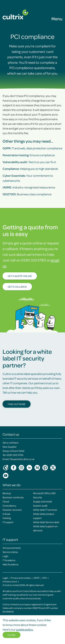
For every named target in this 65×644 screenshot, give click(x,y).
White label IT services (45, 510)
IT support (8, 522)
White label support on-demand (46, 528)
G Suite (6, 514)
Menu (57, 19)
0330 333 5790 (15, 455)
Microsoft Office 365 (44, 493)
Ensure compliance (29, 155)
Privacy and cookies (21, 578)
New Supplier (10, 447)
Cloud (6, 501)
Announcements (12, 548)
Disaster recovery (12, 510)
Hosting (7, 518)
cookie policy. (25, 629)
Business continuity (13, 497)
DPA (45, 578)
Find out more (17, 404)
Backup (7, 493)
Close (11, 635)
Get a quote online (20, 276)
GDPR (36, 578)
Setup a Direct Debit (13, 451)
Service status (10, 552)
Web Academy (10, 564)
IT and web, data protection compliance (32, 148)
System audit (40, 506)
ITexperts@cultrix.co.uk (22, 459)
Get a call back (11, 442)
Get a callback (17, 287)
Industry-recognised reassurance (29, 187)
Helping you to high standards (30, 169)
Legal (5, 578)
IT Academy (9, 560)
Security (38, 497)
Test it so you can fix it (29, 162)
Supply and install (42, 501)
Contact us (11, 434)
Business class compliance (27, 194)
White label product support (44, 516)
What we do (12, 485)
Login (5, 556)
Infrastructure (10, 581)
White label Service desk (46, 522)
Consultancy (9, 506)
